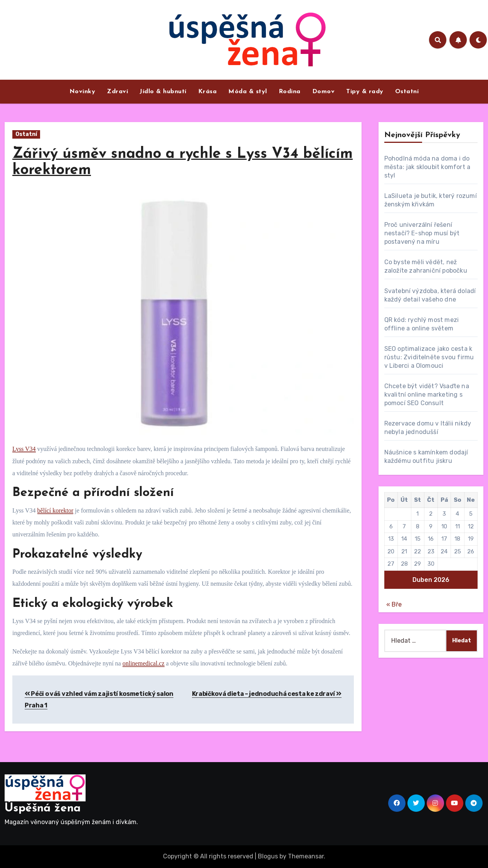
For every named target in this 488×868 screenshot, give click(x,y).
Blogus (268, 856)
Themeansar (306, 856)
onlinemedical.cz (144, 663)
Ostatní (407, 92)
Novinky (82, 92)
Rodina (290, 92)
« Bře (394, 604)
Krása (208, 92)
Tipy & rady (365, 92)
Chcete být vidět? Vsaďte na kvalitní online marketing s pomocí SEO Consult (427, 395)
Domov (324, 92)
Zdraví (117, 92)
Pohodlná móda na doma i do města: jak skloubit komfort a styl (427, 167)
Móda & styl (248, 92)
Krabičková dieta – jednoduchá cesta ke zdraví (267, 694)
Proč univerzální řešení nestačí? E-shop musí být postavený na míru (422, 233)
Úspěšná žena (43, 809)
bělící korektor (56, 510)
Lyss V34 (24, 449)
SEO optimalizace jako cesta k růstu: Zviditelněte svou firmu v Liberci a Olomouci (429, 357)
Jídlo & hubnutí (163, 92)
